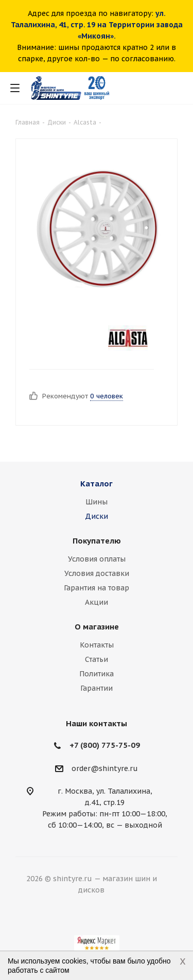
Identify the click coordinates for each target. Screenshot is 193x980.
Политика (97, 674)
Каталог (97, 484)
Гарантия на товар (97, 588)
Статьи (97, 659)
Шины (97, 502)
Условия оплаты (97, 559)
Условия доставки (97, 573)
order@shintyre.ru (105, 768)
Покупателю (97, 541)
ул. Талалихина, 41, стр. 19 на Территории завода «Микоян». (97, 25)
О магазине (97, 627)
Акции (97, 602)
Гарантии (97, 688)
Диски (97, 516)
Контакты (97, 645)
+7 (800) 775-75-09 (105, 745)
